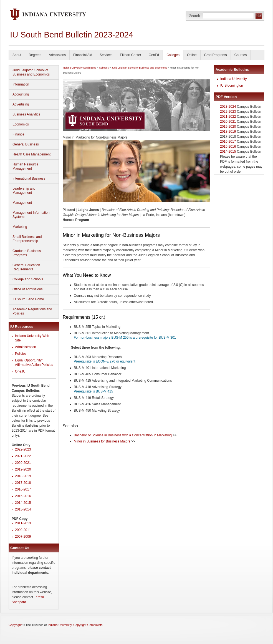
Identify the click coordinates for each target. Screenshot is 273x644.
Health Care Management (31, 154)
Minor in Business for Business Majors (102, 441)
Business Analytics (26, 114)
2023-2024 (228, 107)
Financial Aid (83, 55)
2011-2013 (23, 523)
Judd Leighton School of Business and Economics (31, 72)
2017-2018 (23, 483)
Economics (21, 124)
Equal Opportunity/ (29, 360)
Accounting (21, 94)
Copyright (15, 625)
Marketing (20, 227)
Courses (241, 55)
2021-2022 (23, 456)
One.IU (20, 371)
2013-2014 (23, 509)
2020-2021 (23, 463)
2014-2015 (23, 503)
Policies (21, 354)
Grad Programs (216, 55)
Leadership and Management (24, 191)
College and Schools (28, 279)
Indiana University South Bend (79, 68)
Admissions (57, 55)
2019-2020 (23, 469)
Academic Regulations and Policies (32, 311)
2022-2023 (23, 449)
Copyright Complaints (88, 625)
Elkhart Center (131, 55)
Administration (26, 347)
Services (106, 55)
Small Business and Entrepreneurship (27, 239)
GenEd (154, 55)
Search (195, 16)
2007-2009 (23, 537)
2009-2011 (23, 530)
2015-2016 (23, 496)
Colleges (173, 55)
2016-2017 (23, 489)
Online (192, 55)
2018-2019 (23, 476)
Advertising (21, 104)
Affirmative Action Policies (34, 365)
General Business (26, 144)
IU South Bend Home (28, 299)
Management (22, 203)
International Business (29, 178)
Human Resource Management (25, 166)
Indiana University (233, 79)
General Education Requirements (26, 267)
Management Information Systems (31, 215)
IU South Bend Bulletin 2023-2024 (72, 35)
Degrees (35, 55)
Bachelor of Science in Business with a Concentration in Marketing (123, 435)
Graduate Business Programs (27, 253)
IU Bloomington (232, 85)
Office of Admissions (28, 289)
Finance (18, 134)
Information (21, 84)
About (17, 55)
